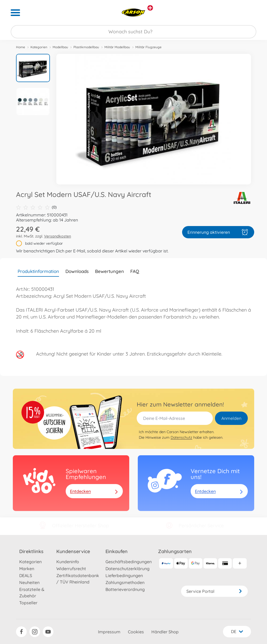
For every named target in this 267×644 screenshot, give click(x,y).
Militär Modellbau (117, 47)
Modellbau (60, 47)
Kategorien (39, 47)
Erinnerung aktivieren (218, 232)
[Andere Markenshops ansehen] (150, 8)
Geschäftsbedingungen (129, 562)
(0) (36, 207)
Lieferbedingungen (124, 575)
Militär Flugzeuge (148, 47)
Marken (27, 569)
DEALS (26, 575)
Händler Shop (165, 632)
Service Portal (214, 591)
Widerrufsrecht (71, 569)
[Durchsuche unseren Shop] (133, 32)
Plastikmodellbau (86, 47)
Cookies (136, 632)
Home (21, 47)
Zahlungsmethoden (125, 582)
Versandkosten (58, 236)
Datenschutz (181, 437)
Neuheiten (29, 582)
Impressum (109, 632)
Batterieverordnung (125, 589)
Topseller (28, 603)
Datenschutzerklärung (127, 569)
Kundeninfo (68, 562)
